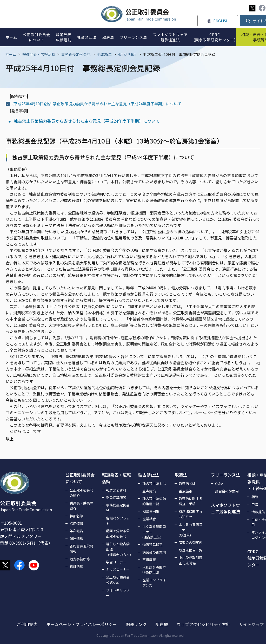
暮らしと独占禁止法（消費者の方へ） (119, 549)
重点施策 (149, 491)
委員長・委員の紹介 (81, 506)
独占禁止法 (149, 475)
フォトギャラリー (118, 593)
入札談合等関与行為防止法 (154, 570)
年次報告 (76, 531)
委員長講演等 (116, 497)
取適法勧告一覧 (191, 550)
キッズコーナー (118, 570)
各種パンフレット (118, 521)
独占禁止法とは (154, 483)
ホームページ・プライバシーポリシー (82, 624)
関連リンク (136, 624)
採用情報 (76, 523)
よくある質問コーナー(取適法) (191, 530)
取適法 (181, 475)
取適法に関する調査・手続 (191, 501)
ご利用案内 (27, 624)
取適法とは (187, 483)
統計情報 (76, 566)
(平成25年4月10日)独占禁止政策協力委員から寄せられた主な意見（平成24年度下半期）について (97, 104)
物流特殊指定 (152, 545)
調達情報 (76, 538)
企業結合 (149, 519)
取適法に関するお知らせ (191, 514)
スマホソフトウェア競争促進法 (225, 508)
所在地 (162, 624)
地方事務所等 (80, 559)
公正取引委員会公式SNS (118, 580)
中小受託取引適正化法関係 (191, 560)
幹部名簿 (76, 516)
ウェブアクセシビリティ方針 (203, 624)
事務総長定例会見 (76, 54)
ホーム (11, 54)
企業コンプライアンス (154, 583)
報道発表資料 (116, 490)
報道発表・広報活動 (39, 54)
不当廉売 (149, 560)
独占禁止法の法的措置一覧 (154, 501)
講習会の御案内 (154, 552)
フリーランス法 (225, 475)
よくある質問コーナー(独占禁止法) (154, 532)
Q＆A (219, 483)
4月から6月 (127, 54)
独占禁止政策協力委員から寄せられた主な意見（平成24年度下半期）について (87, 121)
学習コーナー (116, 562)
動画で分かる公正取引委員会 (118, 534)
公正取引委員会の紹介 (81, 493)
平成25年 (104, 54)
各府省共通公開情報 (81, 549)
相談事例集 (151, 511)
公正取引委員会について (80, 478)
